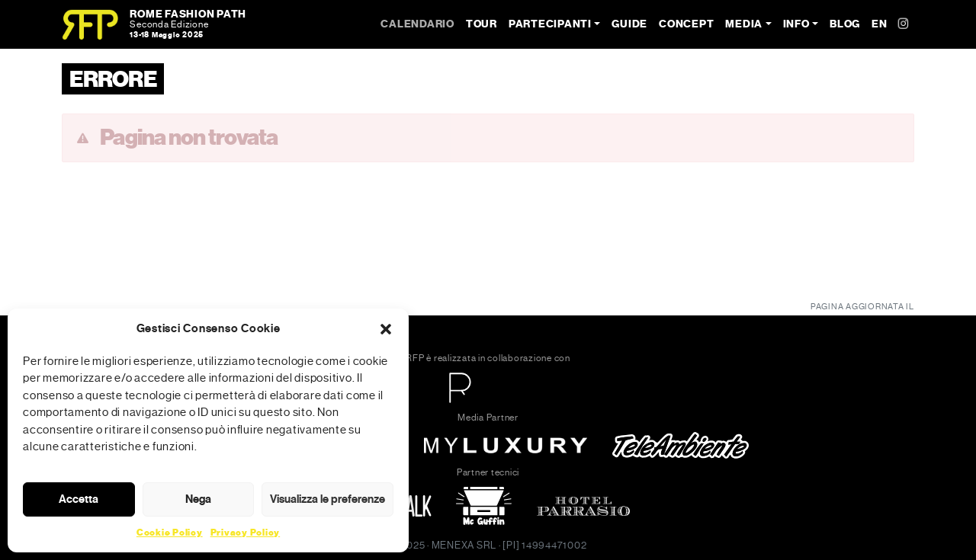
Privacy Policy (246, 533)
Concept (686, 24)
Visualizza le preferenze (327, 499)
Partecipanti (550, 24)
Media (744, 24)
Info (796, 24)
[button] (386, 328)
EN (880, 24)
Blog (845, 24)
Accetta (79, 499)
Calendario (417, 24)
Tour (482, 24)
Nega (198, 499)
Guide (629, 24)
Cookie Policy (170, 533)
